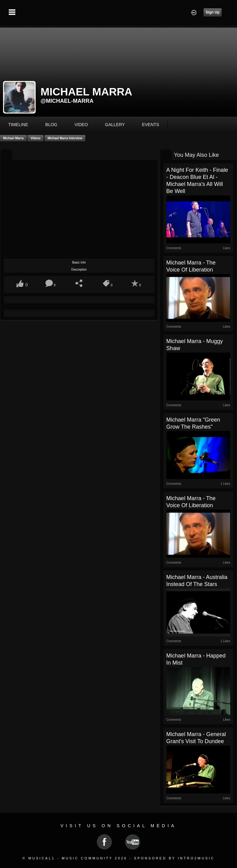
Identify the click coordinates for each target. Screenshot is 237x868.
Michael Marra (13, 138)
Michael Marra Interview (65, 138)
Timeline (18, 125)
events (150, 125)
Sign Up (213, 12)
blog (51, 125)
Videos (35, 138)
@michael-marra (67, 101)
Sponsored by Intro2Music (174, 858)
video (81, 125)
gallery (115, 125)
